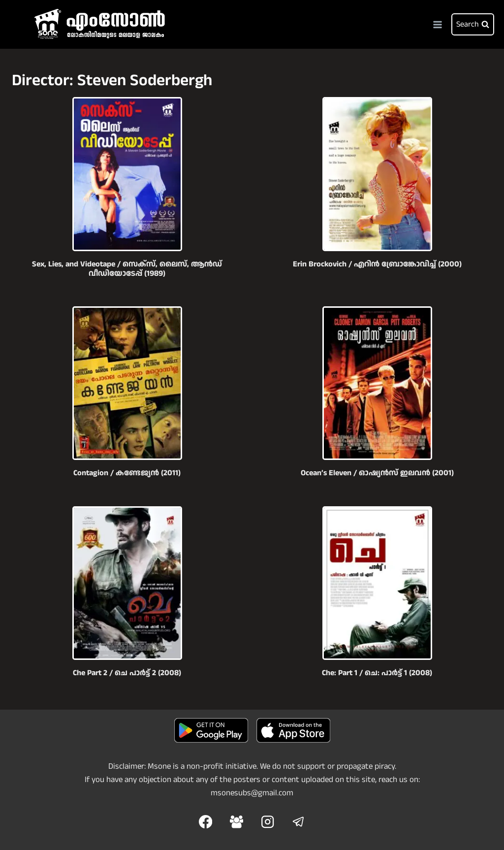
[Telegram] (299, 822)
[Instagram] (268, 822)
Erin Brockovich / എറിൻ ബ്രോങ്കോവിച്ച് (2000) (377, 264)
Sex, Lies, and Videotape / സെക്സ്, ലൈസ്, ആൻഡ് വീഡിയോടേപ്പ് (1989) (127, 269)
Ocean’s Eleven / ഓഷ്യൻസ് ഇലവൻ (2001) (377, 473)
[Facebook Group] (236, 822)
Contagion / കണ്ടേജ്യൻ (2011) (127, 473)
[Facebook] (205, 822)
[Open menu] (437, 24)
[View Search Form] (473, 25)
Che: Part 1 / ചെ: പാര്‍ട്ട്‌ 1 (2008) (377, 673)
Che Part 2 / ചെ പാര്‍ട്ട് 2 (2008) (127, 673)
